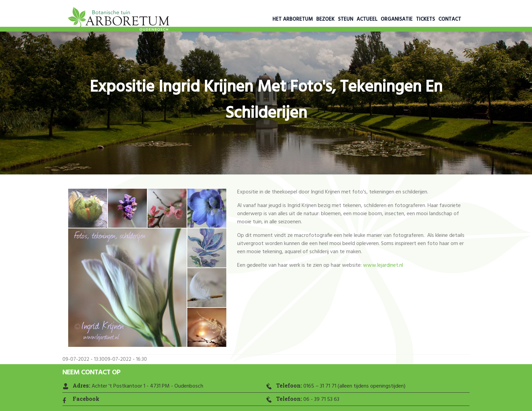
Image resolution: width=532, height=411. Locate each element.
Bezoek (325, 19)
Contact (450, 19)
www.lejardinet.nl (383, 265)
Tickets (425, 19)
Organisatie (397, 19)
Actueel (367, 19)
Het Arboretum (293, 19)
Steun (346, 19)
